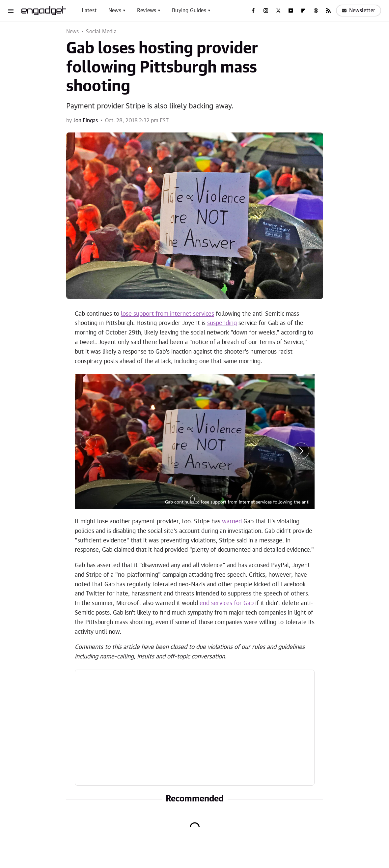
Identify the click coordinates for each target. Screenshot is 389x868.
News (115, 11)
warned (232, 522)
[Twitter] (278, 11)
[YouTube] (291, 11)
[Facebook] (253, 11)
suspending (222, 323)
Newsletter (359, 11)
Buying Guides (189, 11)
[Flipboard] (303, 11)
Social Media (101, 32)
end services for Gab (227, 603)
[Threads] (316, 11)
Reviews (147, 11)
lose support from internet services (167, 314)
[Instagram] (266, 11)
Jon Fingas (85, 121)
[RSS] (328, 11)
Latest (89, 11)
